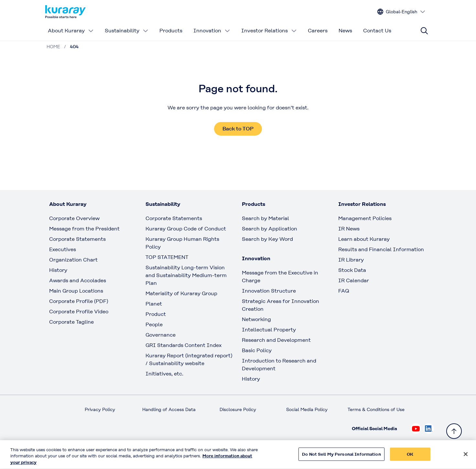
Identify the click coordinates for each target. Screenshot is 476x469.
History (58, 270)
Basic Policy (257, 350)
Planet (154, 304)
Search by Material (265, 218)
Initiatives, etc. (164, 374)
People (154, 324)
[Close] (466, 457)
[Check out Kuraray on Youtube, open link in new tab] (416, 429)
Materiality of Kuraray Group (181, 293)
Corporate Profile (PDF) (79, 301)
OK (410, 458)
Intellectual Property (269, 330)
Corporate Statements (77, 239)
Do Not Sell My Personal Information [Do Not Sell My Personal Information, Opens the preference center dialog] (341, 458)
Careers (318, 31)
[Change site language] (401, 12)
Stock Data (352, 270)
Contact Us (377, 31)
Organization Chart (73, 260)
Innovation (212, 31)
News (345, 31)
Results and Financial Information (381, 249)
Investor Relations (269, 31)
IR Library (351, 260)
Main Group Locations (76, 291)
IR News (349, 229)
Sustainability (127, 31)
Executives (63, 249)
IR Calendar (354, 280)
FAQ (344, 291)
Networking (256, 319)
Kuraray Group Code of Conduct (186, 229)
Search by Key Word (267, 239)
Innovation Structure (269, 291)
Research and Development (276, 340)
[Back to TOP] (454, 431)
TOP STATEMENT (167, 257)
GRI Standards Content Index (184, 345)
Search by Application (270, 229)
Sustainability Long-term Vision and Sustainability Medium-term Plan (186, 275)
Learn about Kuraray (364, 239)
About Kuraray (71, 31)
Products (171, 31)
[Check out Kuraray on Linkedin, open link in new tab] (429, 429)
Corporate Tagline (71, 322)
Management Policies (365, 218)
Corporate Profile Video (79, 312)
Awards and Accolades (78, 280)
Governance (161, 335)
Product (156, 314)
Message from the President (84, 229)
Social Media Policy (307, 409)
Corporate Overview (74, 218)
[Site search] (424, 31)
